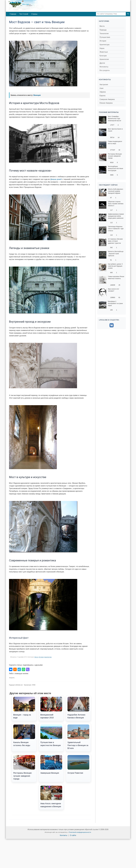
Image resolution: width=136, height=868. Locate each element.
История (41, 657)
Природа (103, 30)
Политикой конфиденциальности (80, 832)
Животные (104, 52)
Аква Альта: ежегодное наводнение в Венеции (51, 797)
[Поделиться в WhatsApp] (23, 669)
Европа (102, 96)
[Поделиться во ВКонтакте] (11, 669)
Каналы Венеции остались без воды (24, 735)
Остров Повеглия (78, 765)
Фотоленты (104, 67)
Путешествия (105, 37)
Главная (13, 14)
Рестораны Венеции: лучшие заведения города (24, 768)
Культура (103, 56)
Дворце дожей (56, 179)
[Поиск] (128, 14)
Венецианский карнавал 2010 (51, 708)
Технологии (104, 34)
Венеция (37, 95)
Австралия (104, 85)
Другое (102, 63)
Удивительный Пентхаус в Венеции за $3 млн (78, 737)
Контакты (64, 835)
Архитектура (48, 657)
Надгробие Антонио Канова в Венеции (78, 708)
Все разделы (105, 70)
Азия (101, 88)
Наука (102, 48)
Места (36, 657)
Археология (104, 59)
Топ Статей (24, 14)
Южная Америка (106, 103)
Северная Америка (107, 99)
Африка (103, 92)
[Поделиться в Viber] (28, 669)
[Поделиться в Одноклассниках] (15, 669)
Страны (34, 14)
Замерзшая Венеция (51, 765)
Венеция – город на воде (24, 708)
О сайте (73, 835)
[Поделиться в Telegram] (19, 669)
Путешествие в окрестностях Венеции (51, 735)
